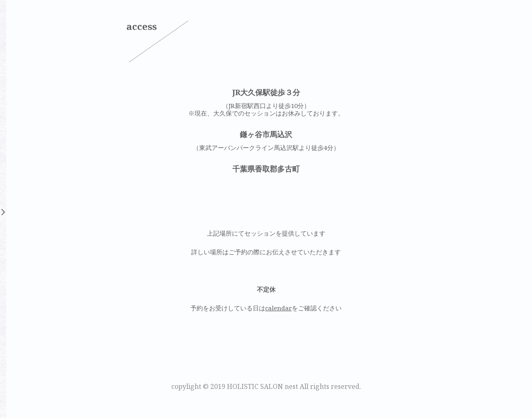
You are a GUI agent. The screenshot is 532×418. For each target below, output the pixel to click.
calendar (278, 308)
